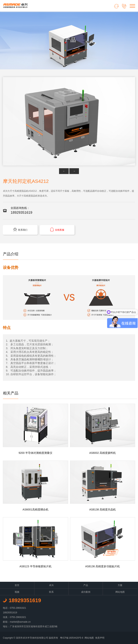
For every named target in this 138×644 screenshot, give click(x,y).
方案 (120, 585)
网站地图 (120, 592)
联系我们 (20, 230)
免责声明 (100, 638)
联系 (51, 592)
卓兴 (51, 585)
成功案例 (86, 592)
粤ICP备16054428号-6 (72, 638)
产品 (86, 585)
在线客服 (57, 230)
